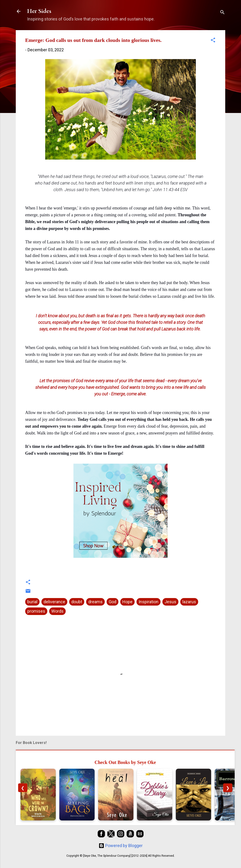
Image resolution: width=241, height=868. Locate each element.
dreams (95, 602)
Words (57, 611)
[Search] (222, 13)
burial (32, 602)
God (112, 602)
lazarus (189, 602)
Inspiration (149, 602)
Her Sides (39, 11)
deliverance (54, 602)
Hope (127, 602)
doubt (77, 602)
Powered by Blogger (121, 846)
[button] (213, 41)
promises (36, 611)
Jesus (170, 602)
